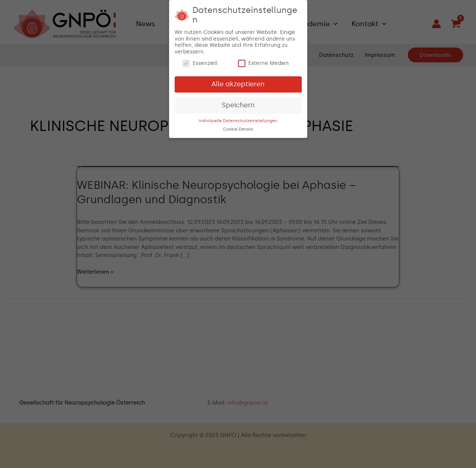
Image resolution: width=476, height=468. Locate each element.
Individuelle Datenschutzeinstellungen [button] (238, 120)
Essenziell (200, 63)
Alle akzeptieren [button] (238, 83)
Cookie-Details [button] (238, 129)
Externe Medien (263, 63)
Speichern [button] (238, 104)
